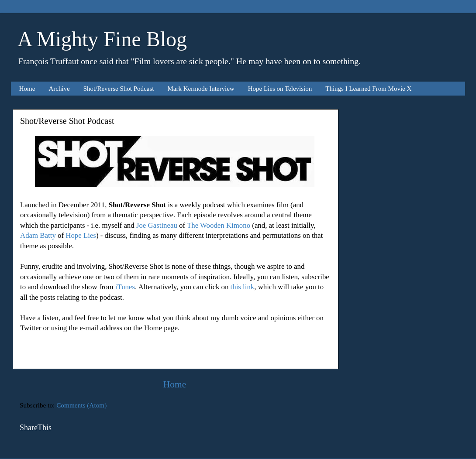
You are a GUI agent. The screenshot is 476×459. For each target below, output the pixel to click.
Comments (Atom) (81, 405)
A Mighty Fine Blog (102, 39)
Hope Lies (81, 235)
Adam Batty (38, 235)
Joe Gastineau (157, 225)
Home (27, 89)
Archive (59, 89)
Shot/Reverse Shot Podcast (119, 89)
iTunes (125, 287)
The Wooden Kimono (219, 225)
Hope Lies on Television (280, 89)
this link (243, 287)
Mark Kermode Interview (201, 89)
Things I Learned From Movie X (368, 89)
